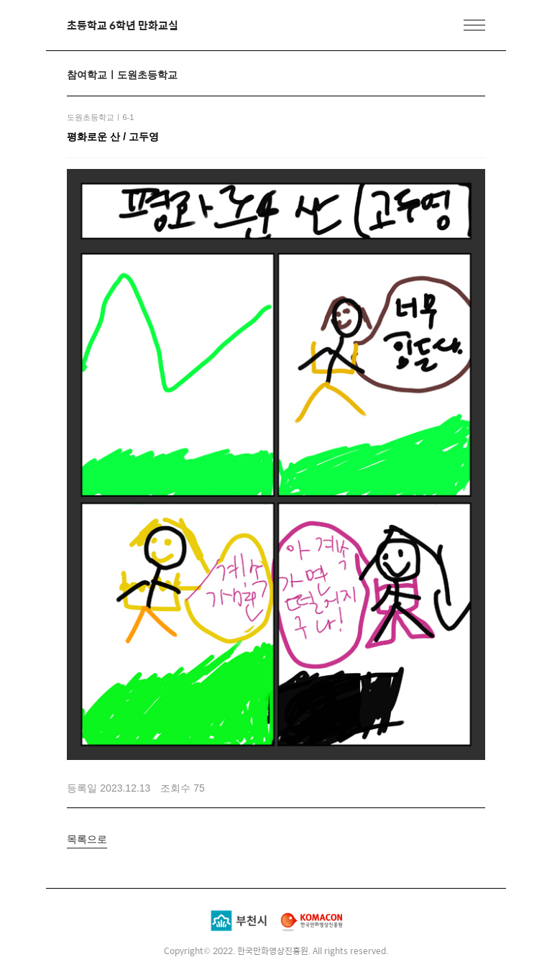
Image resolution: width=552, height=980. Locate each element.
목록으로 (87, 839)
